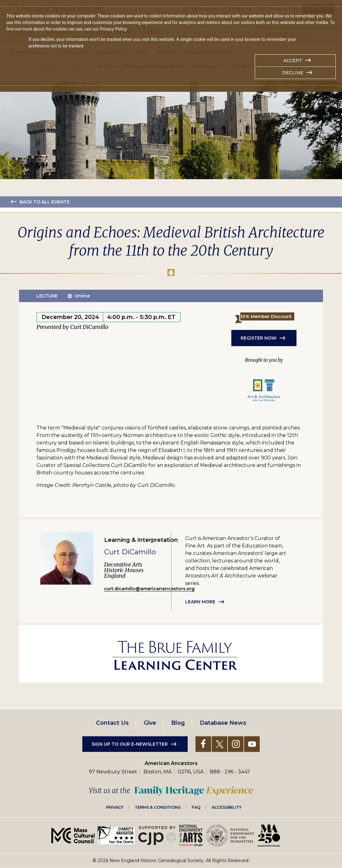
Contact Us (112, 723)
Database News (223, 723)
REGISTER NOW (259, 338)
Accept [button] (293, 61)
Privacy (115, 807)
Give (150, 723)
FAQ (196, 807)
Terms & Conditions (158, 807)
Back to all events (45, 202)
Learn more (200, 602)
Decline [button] (293, 73)
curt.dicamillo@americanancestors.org (149, 589)
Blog (178, 723)
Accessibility (227, 807)
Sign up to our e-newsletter (130, 744)
